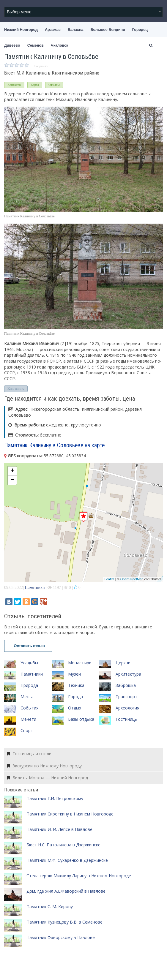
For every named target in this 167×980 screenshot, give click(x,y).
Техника (76, 685)
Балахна (76, 30)
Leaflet (110, 579)
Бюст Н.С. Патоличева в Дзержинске (63, 845)
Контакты (14, 85)
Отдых (75, 708)
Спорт (27, 730)
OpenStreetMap (132, 579)
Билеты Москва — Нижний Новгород (48, 778)
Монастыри (80, 663)
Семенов (36, 45)
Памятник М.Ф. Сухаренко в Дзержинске (67, 860)
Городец (140, 30)
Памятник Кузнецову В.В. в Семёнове (64, 922)
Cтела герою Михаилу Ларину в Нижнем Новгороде (79, 876)
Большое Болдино (108, 30)
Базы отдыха (81, 719)
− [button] (12, 480)
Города (75, 697)
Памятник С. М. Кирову (50, 907)
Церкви (123, 663)
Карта (35, 85)
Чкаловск (59, 45)
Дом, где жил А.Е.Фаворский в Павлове (66, 891)
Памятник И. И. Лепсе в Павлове (59, 829)
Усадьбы (29, 663)
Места (27, 697)
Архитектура (128, 674)
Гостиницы (127, 719)
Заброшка (126, 685)
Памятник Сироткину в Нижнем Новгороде (70, 814)
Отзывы (54, 85)
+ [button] (12, 471)
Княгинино (16, 388)
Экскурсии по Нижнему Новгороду (44, 766)
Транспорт (126, 697)
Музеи (74, 674)
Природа (29, 685)
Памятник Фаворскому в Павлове (61, 937)
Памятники (35, 588)
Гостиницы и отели (29, 754)
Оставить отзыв (28, 646)
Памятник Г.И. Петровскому (55, 798)
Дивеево (12, 45)
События (30, 708)
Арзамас (53, 30)
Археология (127, 708)
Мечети (28, 719)
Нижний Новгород (21, 30)
